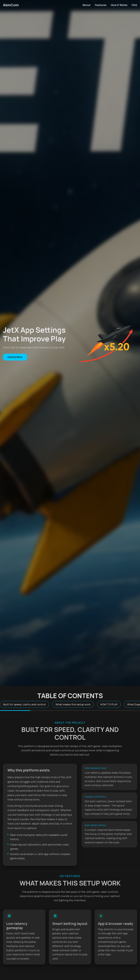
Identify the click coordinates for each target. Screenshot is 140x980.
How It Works (119, 5)
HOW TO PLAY (109, 704)
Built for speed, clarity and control (24, 704)
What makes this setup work (73, 704)
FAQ (134, 5)
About (86, 5)
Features (101, 5)
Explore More (15, 357)
